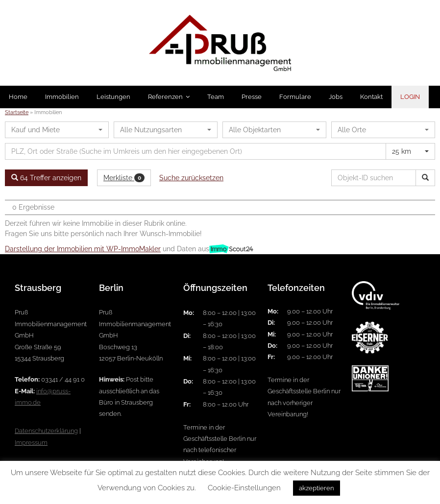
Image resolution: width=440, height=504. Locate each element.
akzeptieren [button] (317, 488)
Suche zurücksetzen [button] (191, 178)
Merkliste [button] (124, 178)
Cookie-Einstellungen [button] (244, 488)
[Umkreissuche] (196, 151)
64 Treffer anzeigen (46, 178)
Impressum (31, 443)
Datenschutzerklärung (46, 431)
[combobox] (57, 130)
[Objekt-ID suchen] (376, 178)
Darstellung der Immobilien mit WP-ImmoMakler (83, 249)
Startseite (17, 112)
